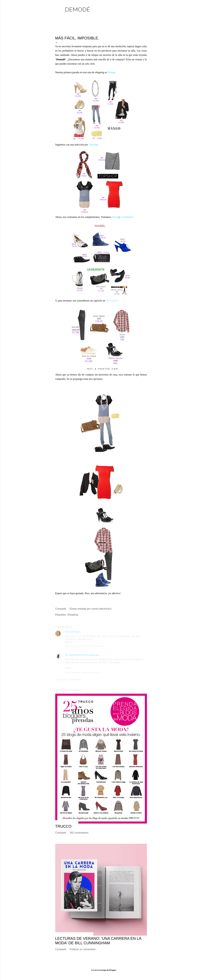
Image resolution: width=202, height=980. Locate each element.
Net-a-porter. (112, 301)
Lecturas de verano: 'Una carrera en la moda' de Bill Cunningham (98, 941)
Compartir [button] (61, 609)
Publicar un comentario (68, 680)
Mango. (112, 72)
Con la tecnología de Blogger (101, 970)
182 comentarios (79, 833)
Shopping (73, 615)
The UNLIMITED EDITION (76, 655)
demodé (77, 9)
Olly (66, 632)
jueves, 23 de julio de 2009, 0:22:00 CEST (83, 673)
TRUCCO (63, 826)
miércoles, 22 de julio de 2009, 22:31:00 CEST (85, 646)
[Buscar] (145, 9)
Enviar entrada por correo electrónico (90, 609)
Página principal (76, 17)
